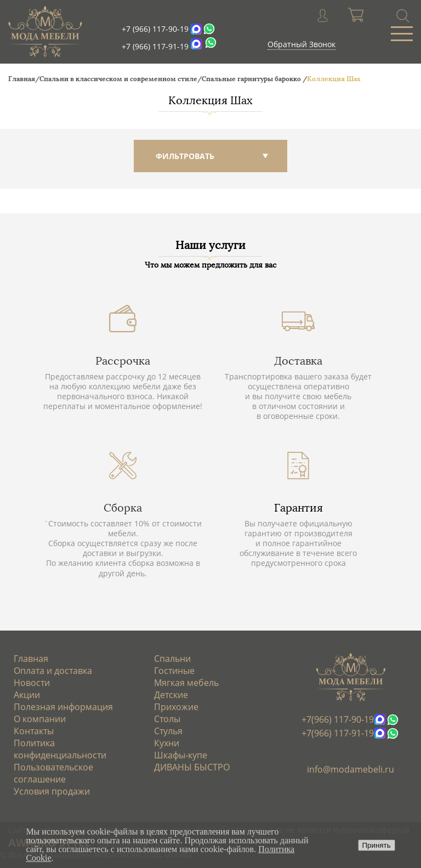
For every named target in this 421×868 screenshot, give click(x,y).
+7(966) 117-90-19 (338, 719)
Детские (171, 695)
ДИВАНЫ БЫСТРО (192, 767)
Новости (32, 683)
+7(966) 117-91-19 (338, 733)
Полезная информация (63, 707)
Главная (31, 659)
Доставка (298, 361)
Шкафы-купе (181, 755)
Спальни (172, 659)
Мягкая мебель (186, 683)
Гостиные (174, 671)
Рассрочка (123, 361)
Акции (27, 695)
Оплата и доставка (53, 671)
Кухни (167, 743)
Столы (167, 719)
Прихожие (176, 707)
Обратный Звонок (301, 44)
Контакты (34, 731)
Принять (377, 845)
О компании (40, 719)
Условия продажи (52, 791)
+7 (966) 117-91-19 (155, 46)
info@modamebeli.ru (351, 769)
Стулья (168, 731)
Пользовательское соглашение (53, 773)
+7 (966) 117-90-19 (155, 29)
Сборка (123, 508)
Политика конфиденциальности (60, 749)
